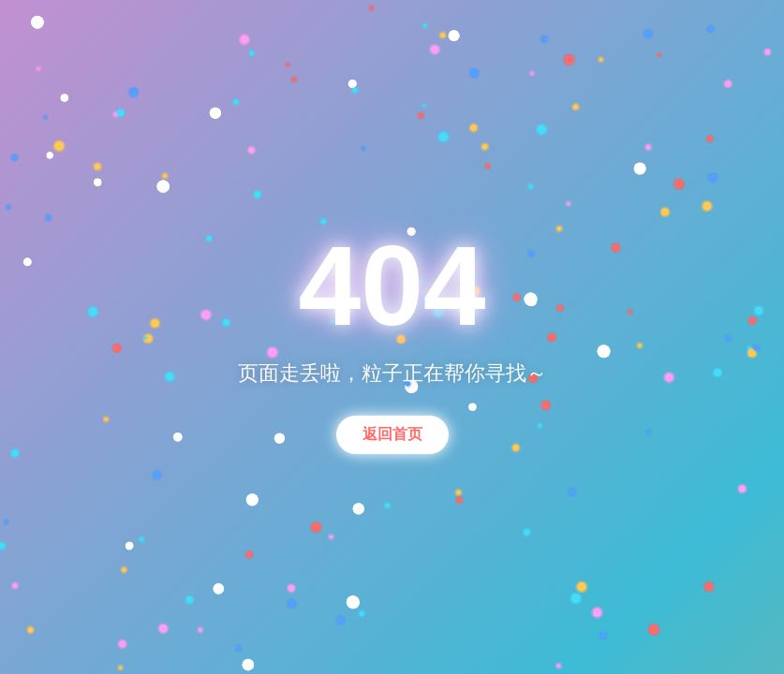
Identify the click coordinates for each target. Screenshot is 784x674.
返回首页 (392, 434)
